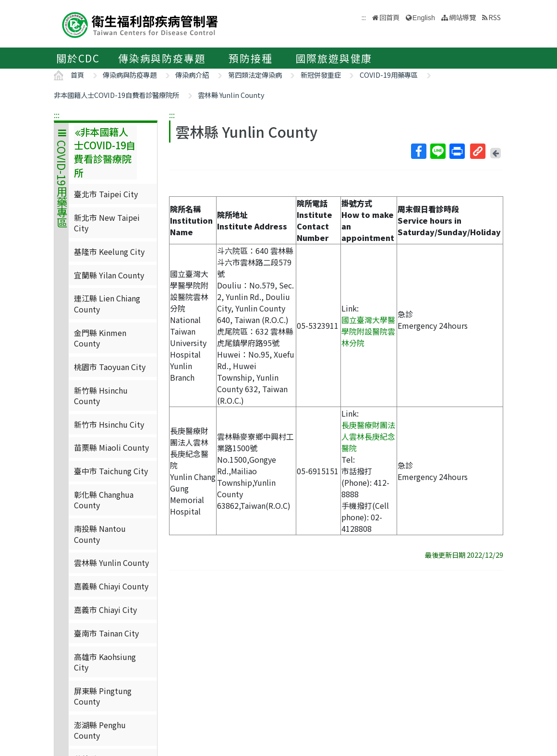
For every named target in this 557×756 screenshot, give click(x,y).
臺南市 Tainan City (106, 633)
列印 (457, 151)
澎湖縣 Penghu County (100, 730)
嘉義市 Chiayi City (105, 610)
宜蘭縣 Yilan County (109, 275)
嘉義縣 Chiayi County (111, 586)
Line (437, 151)
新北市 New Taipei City (107, 223)
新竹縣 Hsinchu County (101, 396)
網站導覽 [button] (462, 17)
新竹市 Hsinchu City (109, 424)
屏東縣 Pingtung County (103, 696)
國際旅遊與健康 (334, 58)
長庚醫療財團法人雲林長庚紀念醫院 (368, 436)
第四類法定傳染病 (255, 75)
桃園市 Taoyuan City (110, 367)
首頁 (77, 75)
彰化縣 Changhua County (104, 500)
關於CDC (78, 58)
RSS (495, 17)
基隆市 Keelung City (109, 252)
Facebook (418, 151)
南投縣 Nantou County (100, 534)
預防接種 (250, 58)
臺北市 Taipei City (106, 194)
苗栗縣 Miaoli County (111, 447)
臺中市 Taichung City (111, 471)
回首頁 (389, 17)
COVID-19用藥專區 (389, 75)
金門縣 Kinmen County (100, 338)
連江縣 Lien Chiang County (107, 303)
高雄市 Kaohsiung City (105, 662)
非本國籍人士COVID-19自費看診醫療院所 (116, 95)
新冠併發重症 (321, 75)
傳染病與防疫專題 (162, 58)
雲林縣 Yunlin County (231, 95)
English (424, 18)
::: (57, 115)
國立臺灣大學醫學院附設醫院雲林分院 (368, 331)
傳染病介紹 (192, 75)
